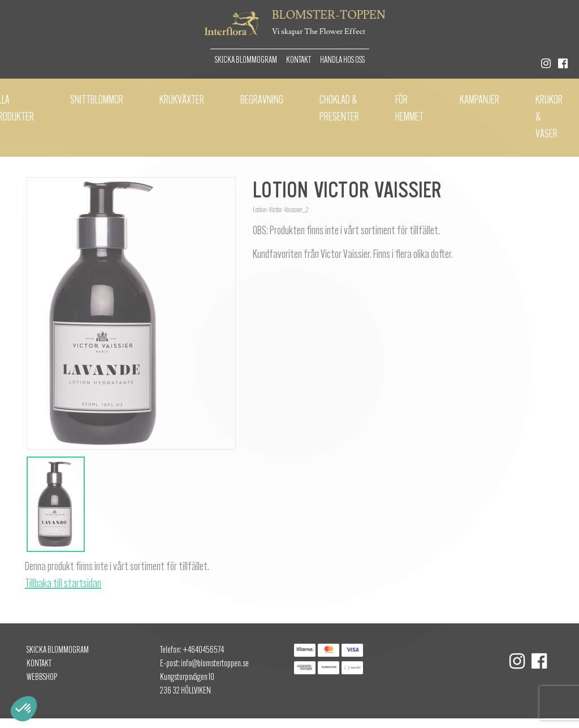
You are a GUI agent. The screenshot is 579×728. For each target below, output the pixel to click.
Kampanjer (479, 101)
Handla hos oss (342, 61)
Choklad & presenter (339, 109)
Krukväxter (182, 101)
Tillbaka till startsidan (63, 584)
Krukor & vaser (549, 118)
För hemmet (409, 109)
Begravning (262, 101)
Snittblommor (97, 101)
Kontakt (299, 61)
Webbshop (42, 678)
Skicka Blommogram (246, 61)
